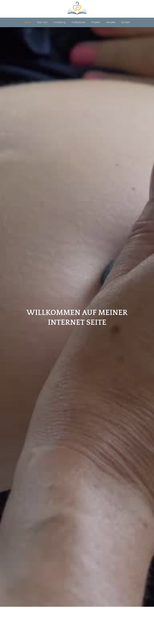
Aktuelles (111, 22)
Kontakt (126, 22)
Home (28, 22)
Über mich (42, 22)
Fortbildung (60, 22)
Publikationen (79, 22)
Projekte (96, 22)
